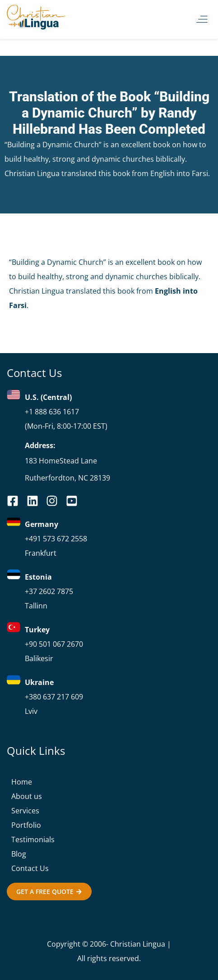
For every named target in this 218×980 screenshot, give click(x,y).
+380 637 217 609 (54, 697)
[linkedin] (35, 501)
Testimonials (33, 839)
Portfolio (26, 825)
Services (25, 811)
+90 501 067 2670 (54, 644)
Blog (19, 854)
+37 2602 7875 (49, 591)
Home (22, 782)
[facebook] (15, 501)
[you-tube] (55, 501)
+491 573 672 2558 (56, 539)
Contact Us (30, 868)
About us (27, 796)
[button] (202, 19)
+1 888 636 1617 (52, 412)
